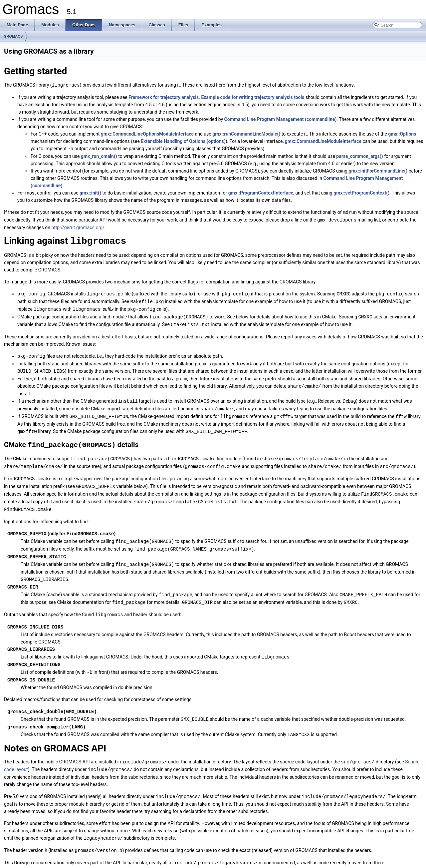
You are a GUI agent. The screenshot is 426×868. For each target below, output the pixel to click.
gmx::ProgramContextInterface (261, 192)
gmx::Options (402, 134)
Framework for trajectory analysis (164, 97)
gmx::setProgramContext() (361, 192)
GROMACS (13, 36)
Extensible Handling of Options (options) (183, 141)
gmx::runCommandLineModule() (246, 134)
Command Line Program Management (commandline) (281, 119)
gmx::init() (90, 192)
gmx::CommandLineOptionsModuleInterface (147, 134)
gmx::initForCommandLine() (378, 170)
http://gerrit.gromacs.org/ (78, 226)
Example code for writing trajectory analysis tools (253, 97)
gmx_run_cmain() (99, 156)
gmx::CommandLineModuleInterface (323, 141)
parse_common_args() (359, 156)
